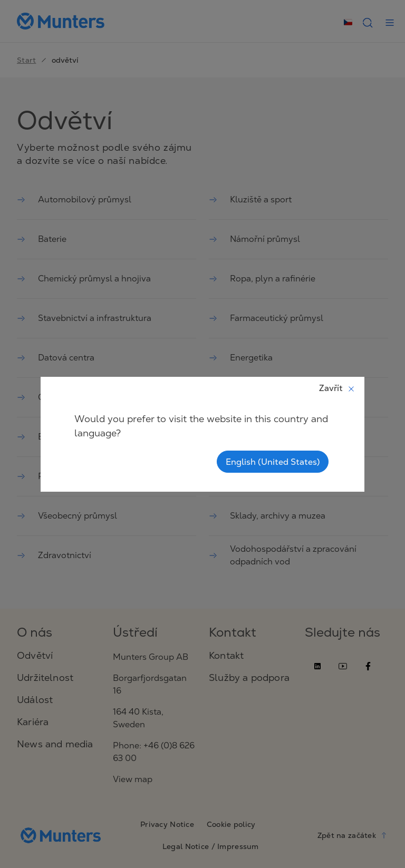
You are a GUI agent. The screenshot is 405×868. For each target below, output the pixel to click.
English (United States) (273, 462)
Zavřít (337, 388)
